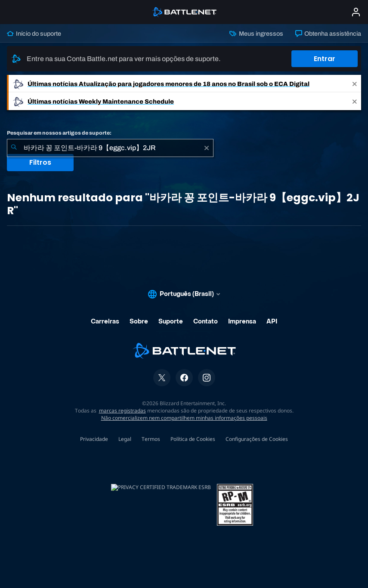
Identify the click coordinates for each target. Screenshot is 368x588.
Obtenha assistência (328, 34)
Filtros (40, 162)
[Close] (355, 84)
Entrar (325, 59)
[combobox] (110, 148)
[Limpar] (207, 148)
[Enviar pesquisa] (14, 148)
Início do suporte (34, 34)
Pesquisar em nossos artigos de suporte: (59, 133)
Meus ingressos (256, 34)
